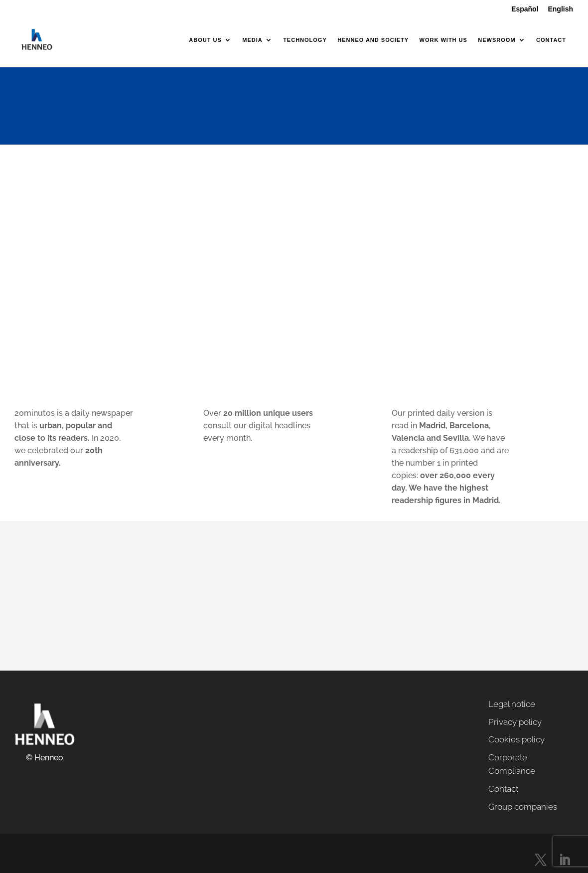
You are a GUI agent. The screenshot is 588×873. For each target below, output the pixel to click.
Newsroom (497, 40)
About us (205, 40)
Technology (305, 40)
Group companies (523, 807)
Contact (551, 40)
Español (525, 9)
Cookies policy (516, 739)
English (560, 9)
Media (252, 40)
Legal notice (512, 704)
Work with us (443, 40)
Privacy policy (515, 722)
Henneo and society (373, 40)
